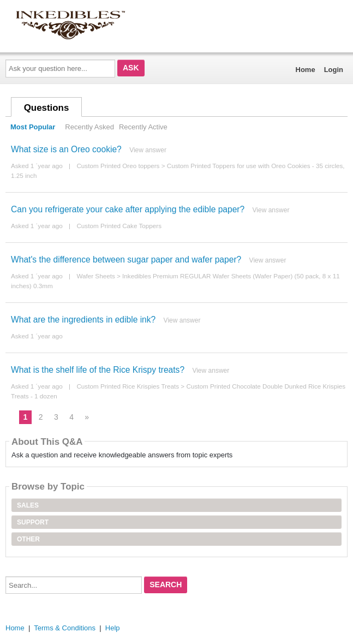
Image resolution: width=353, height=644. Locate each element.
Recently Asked (89, 127)
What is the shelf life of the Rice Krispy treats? (98, 370)
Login (334, 70)
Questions (47, 108)
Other (28, 539)
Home (306, 70)
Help (113, 628)
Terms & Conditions (65, 628)
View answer (148, 150)
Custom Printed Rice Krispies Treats (128, 386)
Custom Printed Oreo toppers (118, 166)
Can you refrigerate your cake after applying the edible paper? (128, 209)
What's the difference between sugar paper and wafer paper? (126, 260)
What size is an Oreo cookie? (66, 149)
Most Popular (33, 127)
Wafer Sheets (95, 276)
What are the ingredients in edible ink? (83, 320)
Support (33, 522)
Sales (28, 505)
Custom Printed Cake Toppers (119, 226)
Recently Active (143, 127)
